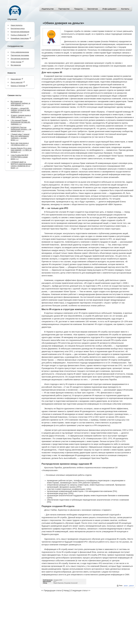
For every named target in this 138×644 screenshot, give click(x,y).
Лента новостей (18, 82)
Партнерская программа (20, 55)
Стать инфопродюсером (20, 52)
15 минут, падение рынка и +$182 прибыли (21, 116)
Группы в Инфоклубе (20, 35)
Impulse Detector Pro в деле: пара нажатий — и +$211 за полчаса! (21, 150)
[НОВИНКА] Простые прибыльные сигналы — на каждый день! (21, 129)
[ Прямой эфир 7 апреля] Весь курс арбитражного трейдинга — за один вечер (20, 137)
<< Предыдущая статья (51, 590)
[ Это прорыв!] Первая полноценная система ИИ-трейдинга (21, 122)
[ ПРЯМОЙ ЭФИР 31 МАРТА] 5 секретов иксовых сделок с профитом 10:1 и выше (21, 165)
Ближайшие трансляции (21, 38)
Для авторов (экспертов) (20, 59)
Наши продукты (17, 25)
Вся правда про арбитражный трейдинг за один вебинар (20, 103)
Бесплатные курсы (18, 28)
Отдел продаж (17, 62)
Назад (66, 590)
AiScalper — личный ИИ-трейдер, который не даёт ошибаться (20, 110)
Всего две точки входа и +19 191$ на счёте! (20, 144)
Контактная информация (20, 32)
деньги (131, 586)
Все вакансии (16, 65)
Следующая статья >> (81, 590)
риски (126, 586)
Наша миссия (17, 79)
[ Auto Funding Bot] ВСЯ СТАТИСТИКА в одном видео (19, 157)
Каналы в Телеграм (19, 86)
